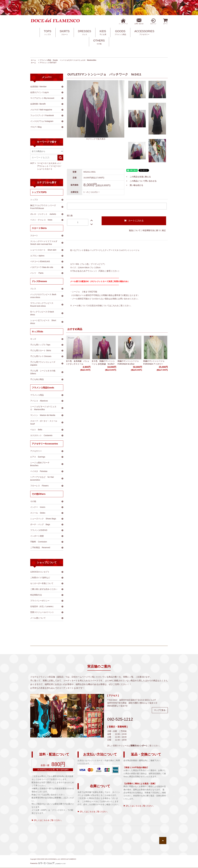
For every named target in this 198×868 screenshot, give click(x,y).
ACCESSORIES (144, 33)
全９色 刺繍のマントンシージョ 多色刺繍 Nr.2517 (103, 362)
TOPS (48, 33)
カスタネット (54, 163)
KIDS (103, 33)
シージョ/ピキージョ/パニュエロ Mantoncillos (79, 60)
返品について (135, 230)
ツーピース (42, 163)
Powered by (48, 863)
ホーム (33, 60)
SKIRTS (65, 33)
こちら (114, 306)
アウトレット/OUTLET (48, 63)
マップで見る (160, 710)
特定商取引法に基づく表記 (154, 230)
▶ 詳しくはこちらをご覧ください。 (47, 820)
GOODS (120, 33)
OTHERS (99, 42)
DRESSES (85, 33)
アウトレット (43, 166)
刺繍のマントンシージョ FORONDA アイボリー (154, 362)
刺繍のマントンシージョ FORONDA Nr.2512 (128, 362)
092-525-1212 (120, 719)
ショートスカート (45, 169)
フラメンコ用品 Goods (49, 60)
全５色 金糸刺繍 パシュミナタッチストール (78, 362)
